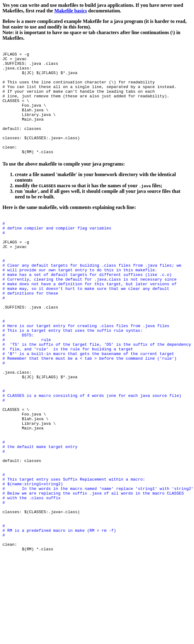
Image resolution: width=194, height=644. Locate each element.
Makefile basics (71, 11)
